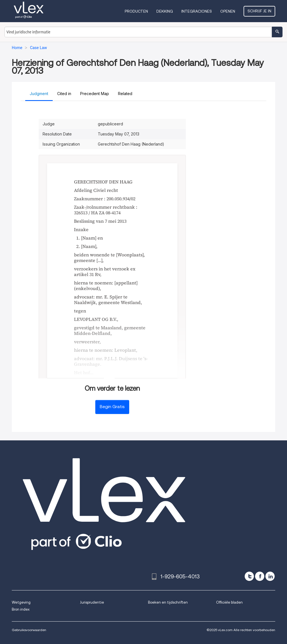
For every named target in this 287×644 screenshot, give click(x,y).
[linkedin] (270, 576)
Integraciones (197, 11)
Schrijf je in (259, 11)
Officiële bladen (229, 602)
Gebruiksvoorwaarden (29, 630)
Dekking (165, 11)
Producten (136, 11)
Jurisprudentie (92, 602)
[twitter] (249, 576)
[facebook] (260, 576)
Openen (228, 11)
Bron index (21, 609)
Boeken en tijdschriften (168, 602)
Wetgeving (21, 602)
